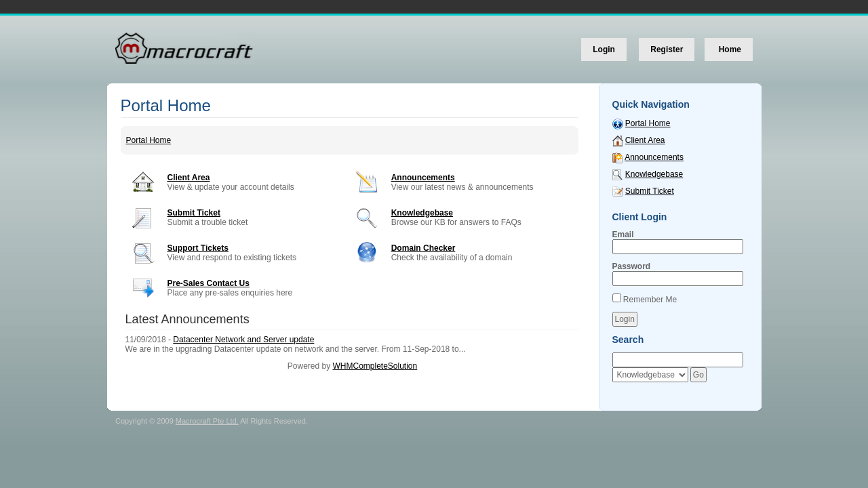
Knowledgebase (422, 213)
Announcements (423, 178)
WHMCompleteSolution (375, 366)
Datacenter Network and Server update (243, 340)
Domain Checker (423, 248)
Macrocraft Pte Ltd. (207, 421)
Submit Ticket (194, 213)
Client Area (189, 178)
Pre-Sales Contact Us (209, 283)
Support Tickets (198, 248)
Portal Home (149, 140)
